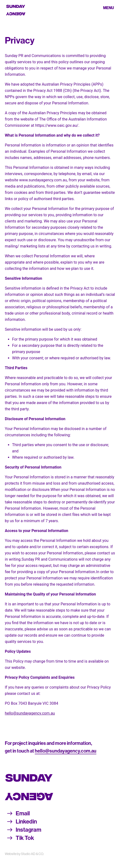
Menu (109, 8)
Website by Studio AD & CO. (24, 854)
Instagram (28, 830)
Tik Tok (25, 838)
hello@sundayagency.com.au (30, 713)
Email (23, 813)
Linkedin (26, 822)
